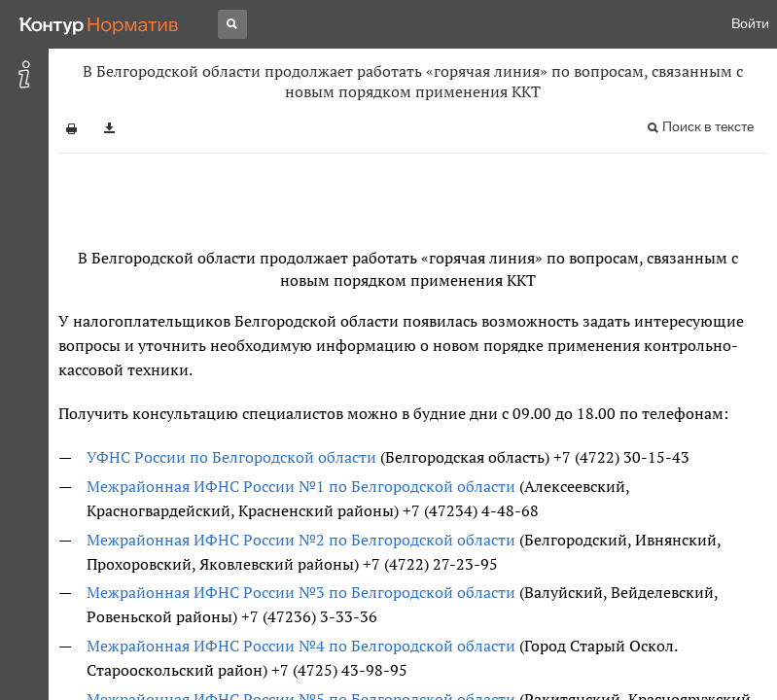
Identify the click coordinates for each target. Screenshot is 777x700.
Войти (750, 24)
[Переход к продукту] (99, 24)
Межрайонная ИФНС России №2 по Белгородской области (301, 540)
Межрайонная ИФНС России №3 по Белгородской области (301, 592)
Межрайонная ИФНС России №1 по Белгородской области (301, 486)
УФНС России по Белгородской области (231, 457)
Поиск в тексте (708, 127)
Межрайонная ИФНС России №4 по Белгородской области (301, 646)
